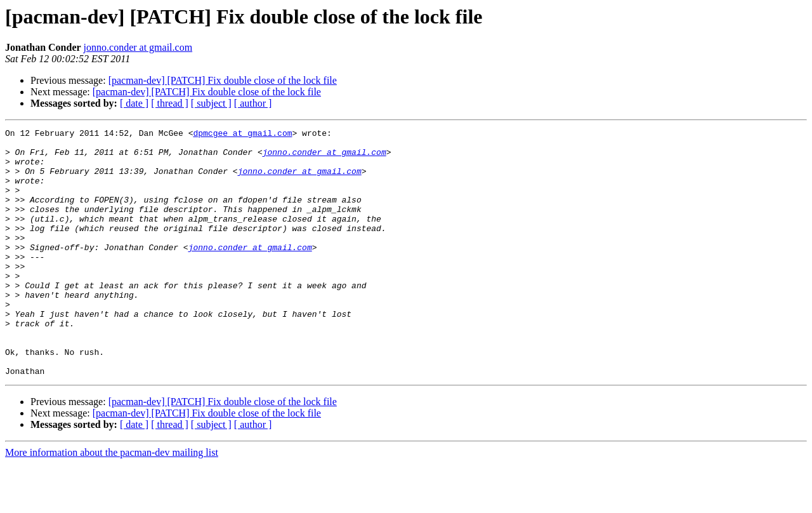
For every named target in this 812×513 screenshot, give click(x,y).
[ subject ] (211, 103)
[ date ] (134, 103)
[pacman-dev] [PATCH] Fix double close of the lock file (223, 80)
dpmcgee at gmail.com (242, 135)
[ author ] (253, 103)
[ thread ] (170, 103)
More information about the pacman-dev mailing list (112, 502)
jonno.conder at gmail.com (138, 47)
